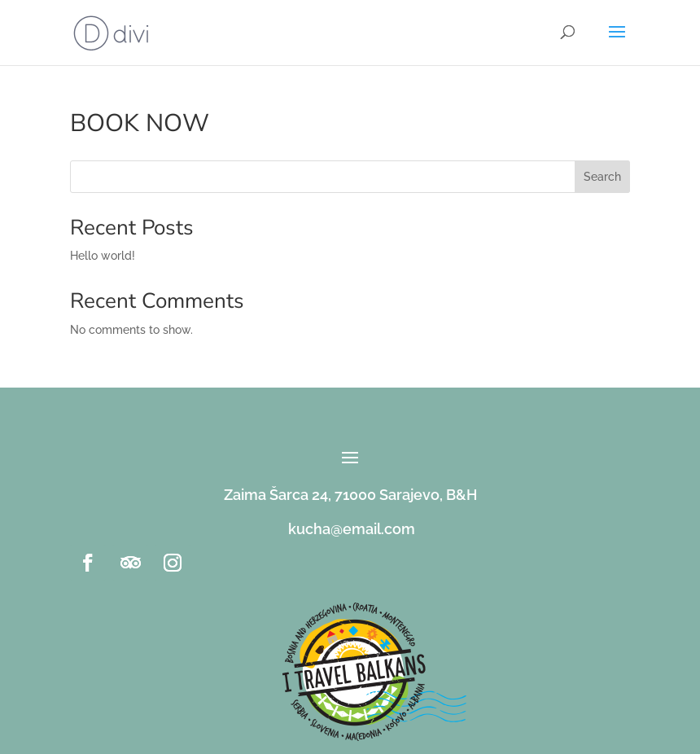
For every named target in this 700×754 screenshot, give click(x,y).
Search (602, 177)
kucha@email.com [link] (352, 529)
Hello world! (103, 256)
